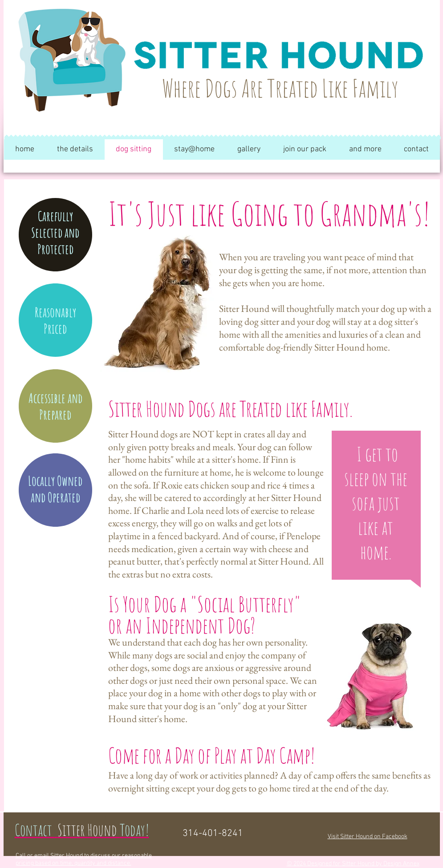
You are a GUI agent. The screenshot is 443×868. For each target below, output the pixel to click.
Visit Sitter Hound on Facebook (368, 837)
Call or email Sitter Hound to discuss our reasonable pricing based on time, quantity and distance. (84, 860)
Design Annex (401, 864)
